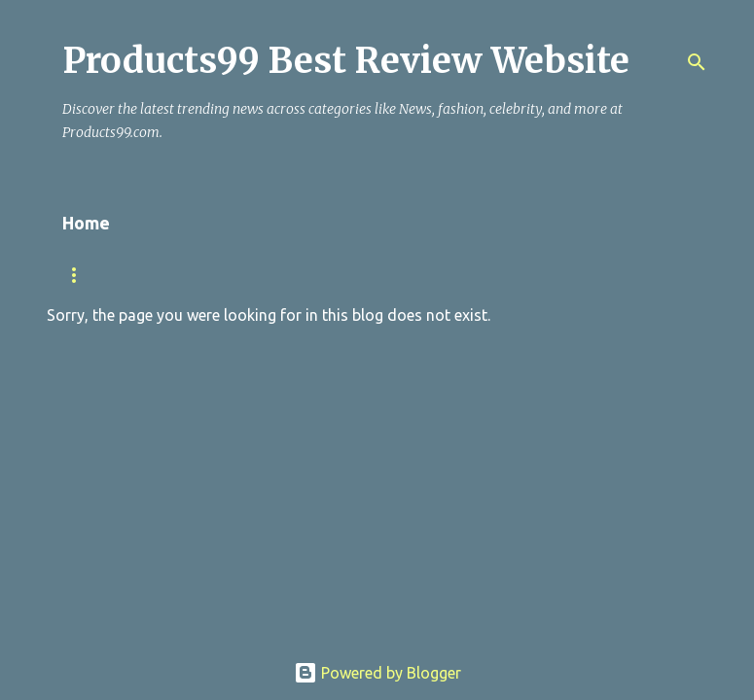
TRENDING (94, 275)
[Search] (697, 62)
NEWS (185, 275)
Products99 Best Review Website (346, 61)
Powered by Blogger (377, 673)
